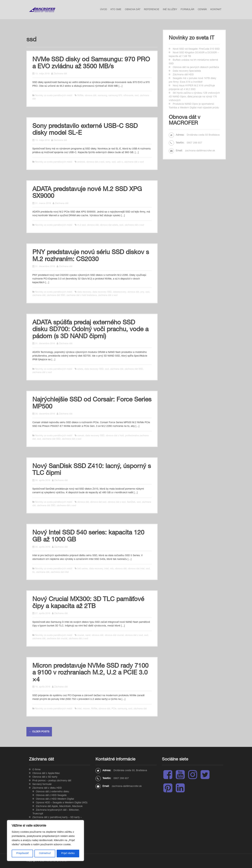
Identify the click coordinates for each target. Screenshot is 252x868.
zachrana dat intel (60, 572)
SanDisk (131, 502)
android (81, 162)
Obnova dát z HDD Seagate (51, 795)
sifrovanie (128, 96)
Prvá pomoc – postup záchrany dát (52, 781)
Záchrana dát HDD (183, 75)
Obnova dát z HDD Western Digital (55, 799)
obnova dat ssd (98, 502)
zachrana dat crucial (57, 639)
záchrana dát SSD (56, 295)
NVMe (80, 96)
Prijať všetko (68, 853)
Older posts (39, 732)
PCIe (114, 709)
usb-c (120, 162)
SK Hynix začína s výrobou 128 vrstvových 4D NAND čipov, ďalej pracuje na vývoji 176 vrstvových (194, 97)
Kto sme (116, 10)
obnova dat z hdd (115, 436)
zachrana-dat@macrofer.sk (200, 151)
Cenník (202, 10)
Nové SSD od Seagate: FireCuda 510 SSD (196, 49)
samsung (102, 96)
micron (86, 709)
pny (142, 292)
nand (88, 635)
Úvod (104, 10)
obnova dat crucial (114, 635)
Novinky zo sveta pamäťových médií (54, 96)
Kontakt (216, 10)
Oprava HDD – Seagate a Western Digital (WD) (62, 803)
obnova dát (91, 96)
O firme (36, 770)
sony (108, 162)
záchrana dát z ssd (134, 162)
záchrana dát (39, 295)
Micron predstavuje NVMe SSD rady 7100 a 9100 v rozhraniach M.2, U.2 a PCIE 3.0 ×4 (90, 673)
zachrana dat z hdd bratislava (82, 295)
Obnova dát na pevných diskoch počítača (196, 67)
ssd (137, 96)
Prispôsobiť (22, 853)
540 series (83, 569)
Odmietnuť (45, 853)
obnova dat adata (109, 225)
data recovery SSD (102, 292)
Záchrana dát (60, 74)
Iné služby (170, 10)
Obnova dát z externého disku (52, 792)
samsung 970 (115, 96)
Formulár (187, 10)
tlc (34, 572)
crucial (81, 635)
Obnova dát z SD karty (45, 777)
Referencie (152, 10)
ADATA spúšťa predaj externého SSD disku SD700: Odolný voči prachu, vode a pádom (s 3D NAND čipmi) (90, 330)
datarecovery (120, 292)
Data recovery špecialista (187, 71)
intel (107, 569)
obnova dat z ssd (95, 162)
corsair (81, 436)
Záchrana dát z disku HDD (47, 788)
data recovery (84, 292)
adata (80, 369)
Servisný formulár (42, 784)
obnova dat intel (136, 569)
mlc (112, 569)
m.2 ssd (81, 225)
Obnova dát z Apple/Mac (46, 773)
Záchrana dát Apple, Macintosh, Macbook (59, 806)
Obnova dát (133, 10)
